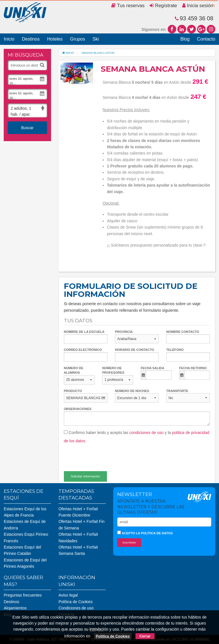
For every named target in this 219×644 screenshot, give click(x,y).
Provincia (124, 332)
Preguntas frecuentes (23, 595)
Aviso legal (68, 595)
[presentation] (107, 455)
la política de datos (154, 533)
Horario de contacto (134, 350)
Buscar (27, 128)
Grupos (78, 39)
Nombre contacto (183, 332)
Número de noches (132, 391)
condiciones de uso (147, 433)
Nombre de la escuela (84, 332)
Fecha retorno (193, 368)
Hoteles (55, 39)
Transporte (177, 391)
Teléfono (175, 350)
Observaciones (78, 409)
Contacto (206, 39)
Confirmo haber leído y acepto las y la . (137, 437)
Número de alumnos (74, 370)
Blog (185, 39)
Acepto (145, 533)
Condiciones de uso (76, 608)
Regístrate (163, 6)
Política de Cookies (76, 602)
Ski (96, 39)
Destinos (31, 39)
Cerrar (145, 636)
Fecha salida (152, 368)
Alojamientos (15, 608)
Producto (73, 391)
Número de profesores (113, 370)
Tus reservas (128, 6)
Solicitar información (85, 476)
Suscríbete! (129, 542)
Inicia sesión (198, 6)
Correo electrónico (83, 350)
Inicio (9, 39)
